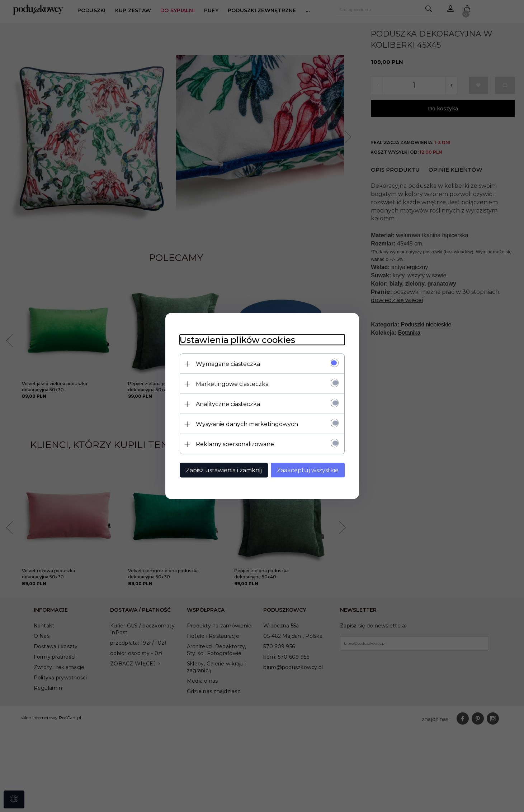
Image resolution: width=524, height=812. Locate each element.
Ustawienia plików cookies (237, 340)
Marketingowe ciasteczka (232, 384)
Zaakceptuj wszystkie (308, 470)
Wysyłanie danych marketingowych (247, 424)
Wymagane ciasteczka (228, 364)
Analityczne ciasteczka (228, 404)
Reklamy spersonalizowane (235, 444)
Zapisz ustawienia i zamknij (224, 470)
